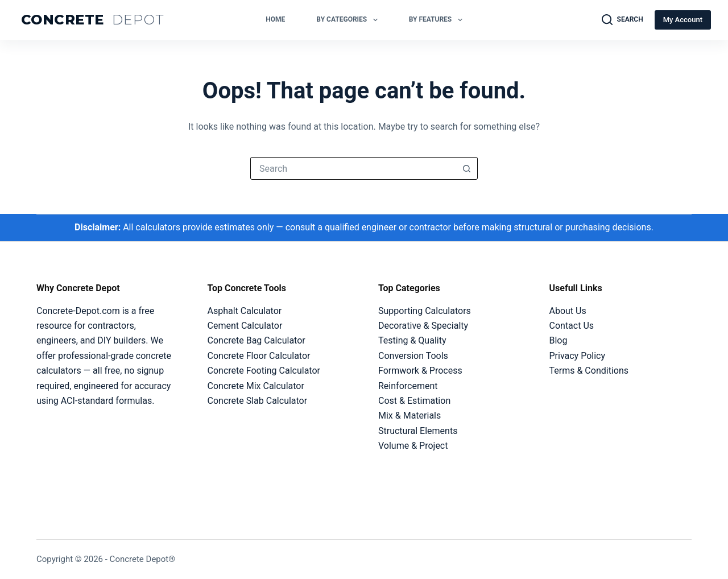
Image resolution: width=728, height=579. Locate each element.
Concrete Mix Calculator (256, 386)
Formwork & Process (420, 371)
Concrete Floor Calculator (259, 356)
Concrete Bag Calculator (257, 340)
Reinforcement (408, 386)
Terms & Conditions (589, 371)
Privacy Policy (578, 356)
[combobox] (353, 168)
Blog (559, 340)
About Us (568, 311)
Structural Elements (418, 431)
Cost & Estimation (414, 401)
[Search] (622, 20)
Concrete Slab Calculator (258, 401)
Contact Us (572, 326)
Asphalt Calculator (245, 311)
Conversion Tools (413, 356)
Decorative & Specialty (423, 326)
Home (275, 19)
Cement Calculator (245, 326)
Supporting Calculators (425, 311)
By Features (438, 20)
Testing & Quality (412, 340)
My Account (683, 20)
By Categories (349, 20)
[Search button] (466, 168)
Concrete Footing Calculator (264, 371)
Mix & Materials (409, 415)
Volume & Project (413, 446)
